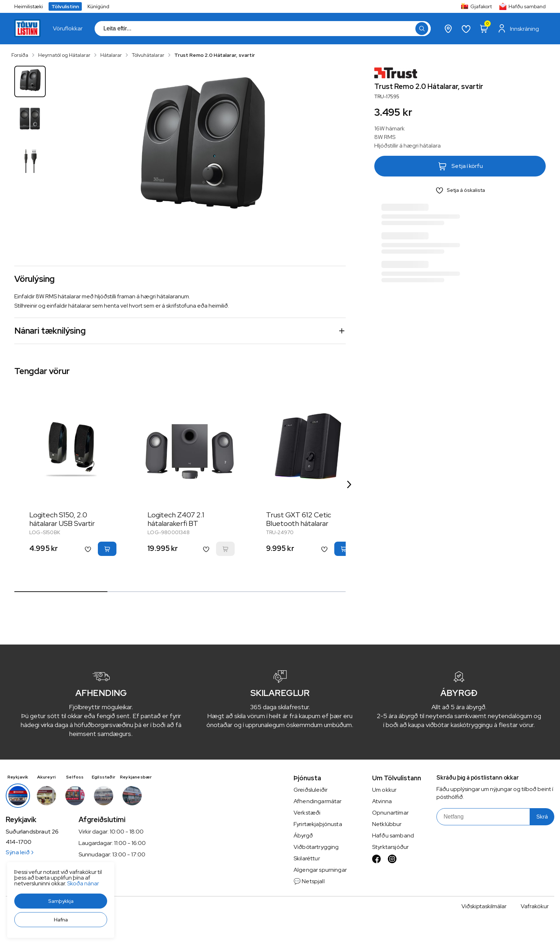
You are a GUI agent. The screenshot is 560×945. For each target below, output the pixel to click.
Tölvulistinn (65, 6)
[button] (61, 901)
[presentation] (68, 29)
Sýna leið (19, 852)
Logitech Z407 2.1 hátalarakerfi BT (176, 519)
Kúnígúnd (98, 6)
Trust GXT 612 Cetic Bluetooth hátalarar (299, 519)
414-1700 (19, 842)
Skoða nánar (83, 883)
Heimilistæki (29, 6)
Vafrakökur (535, 906)
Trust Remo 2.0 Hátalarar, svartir (215, 55)
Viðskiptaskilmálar (484, 906)
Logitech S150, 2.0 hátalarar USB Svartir (62, 519)
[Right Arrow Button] (349, 485)
